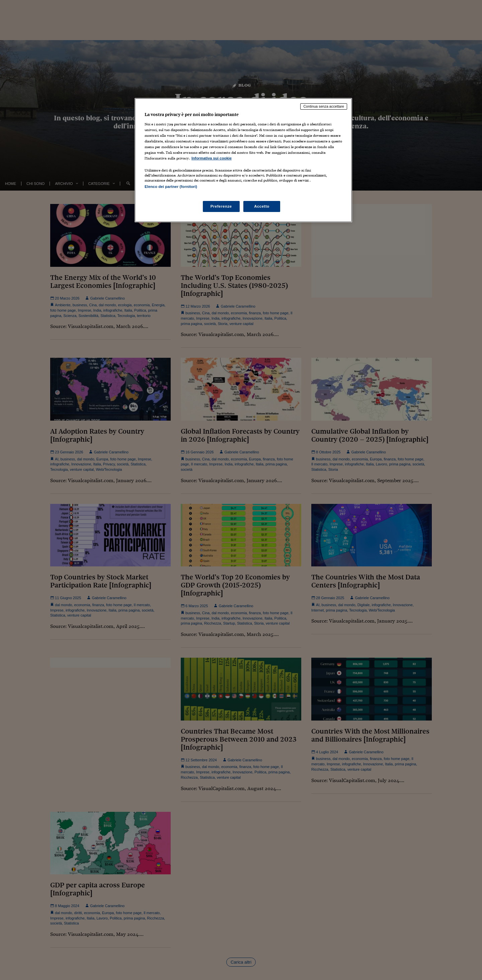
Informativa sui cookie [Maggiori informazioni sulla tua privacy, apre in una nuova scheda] (212, 158)
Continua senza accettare (324, 106)
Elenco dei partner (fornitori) (171, 187)
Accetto (262, 206)
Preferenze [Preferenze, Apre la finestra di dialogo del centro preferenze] (221, 206)
